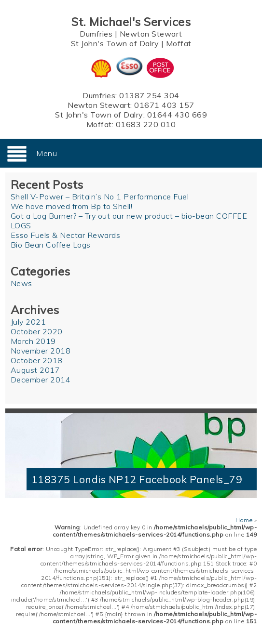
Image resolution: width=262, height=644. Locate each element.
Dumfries (96, 34)
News (21, 283)
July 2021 (28, 322)
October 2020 (37, 331)
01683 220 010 (146, 124)
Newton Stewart (151, 34)
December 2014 (41, 380)
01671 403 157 (164, 105)
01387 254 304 (149, 95)
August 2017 (35, 370)
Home (244, 520)
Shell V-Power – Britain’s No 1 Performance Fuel (100, 197)
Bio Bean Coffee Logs (51, 245)
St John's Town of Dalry (115, 43)
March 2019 (33, 341)
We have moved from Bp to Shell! (72, 206)
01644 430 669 (177, 115)
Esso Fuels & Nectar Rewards (66, 235)
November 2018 (41, 351)
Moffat (179, 43)
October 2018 (37, 360)
